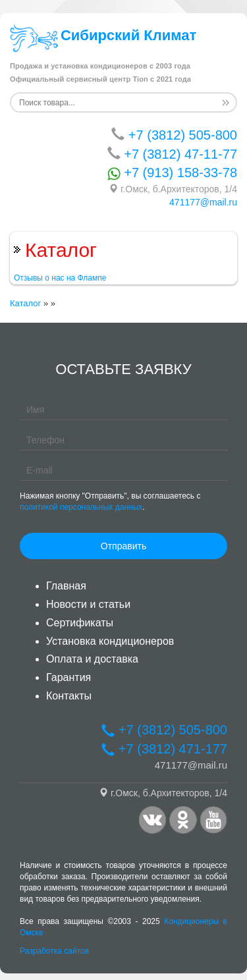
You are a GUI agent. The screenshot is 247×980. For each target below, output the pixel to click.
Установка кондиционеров (110, 641)
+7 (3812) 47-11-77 (172, 154)
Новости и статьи (88, 604)
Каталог (25, 303)
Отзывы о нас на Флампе (60, 278)
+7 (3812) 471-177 (164, 749)
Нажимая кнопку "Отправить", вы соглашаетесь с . (110, 502)
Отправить (123, 546)
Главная (66, 586)
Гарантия (69, 677)
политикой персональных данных (81, 507)
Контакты (69, 696)
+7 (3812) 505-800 (174, 135)
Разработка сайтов (54, 951)
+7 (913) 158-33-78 (172, 173)
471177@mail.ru (203, 202)
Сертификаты (80, 623)
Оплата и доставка (92, 659)
